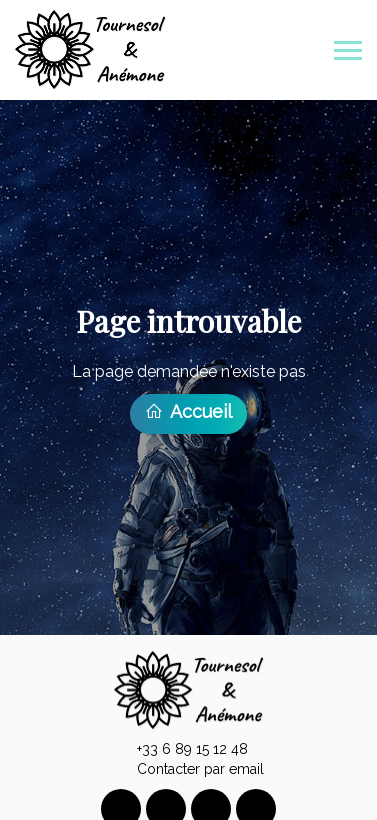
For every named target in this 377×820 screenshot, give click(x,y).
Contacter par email (189, 765)
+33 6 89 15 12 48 (181, 745)
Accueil (188, 408)
